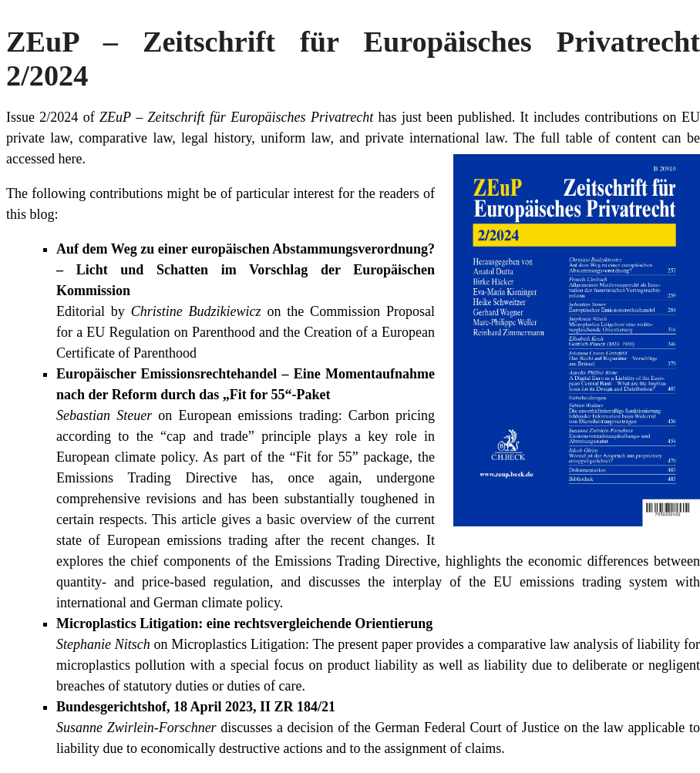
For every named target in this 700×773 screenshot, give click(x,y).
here (70, 159)
